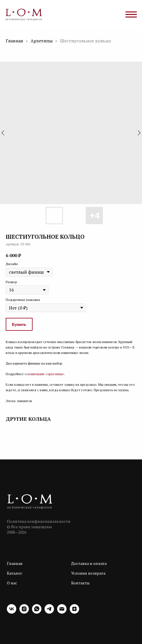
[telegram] (49, 612)
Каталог (15, 573)
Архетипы (42, 41)
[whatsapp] (37, 612)
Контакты (80, 583)
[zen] (74, 612)
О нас (12, 583)
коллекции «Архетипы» (46, 374)
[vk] (12, 612)
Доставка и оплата (89, 563)
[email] (62, 612)
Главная (14, 41)
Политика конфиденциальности (39, 521)
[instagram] (24, 612)
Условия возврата (88, 573)
